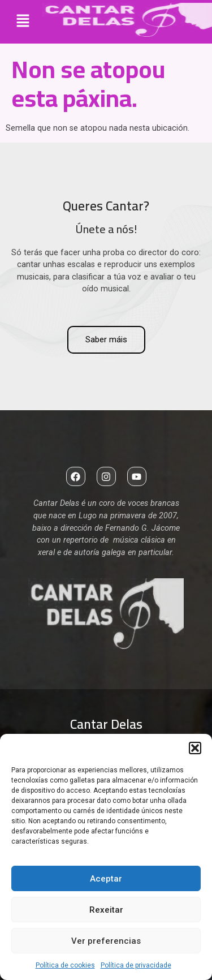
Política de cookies (65, 965)
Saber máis (106, 339)
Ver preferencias (106, 941)
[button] (195, 748)
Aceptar (106, 879)
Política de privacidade (136, 965)
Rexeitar (106, 910)
